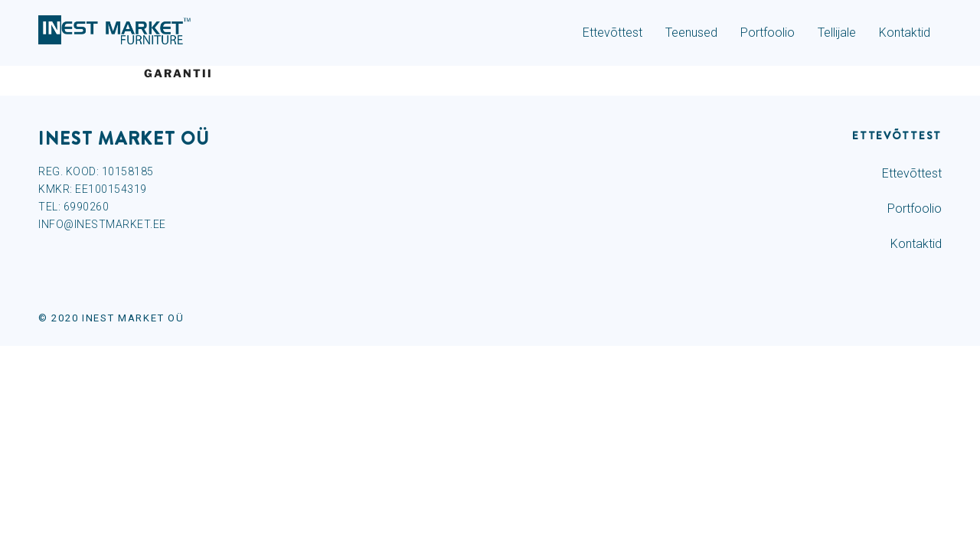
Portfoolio (768, 33)
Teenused (691, 33)
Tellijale (837, 33)
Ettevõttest (612, 33)
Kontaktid (905, 33)
